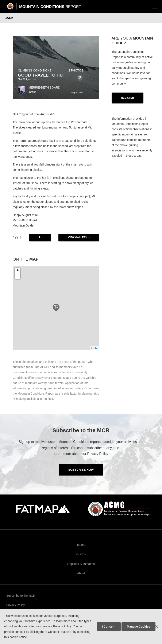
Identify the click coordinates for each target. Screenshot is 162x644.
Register (128, 98)
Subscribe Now (81, 470)
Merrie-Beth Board (44, 87)
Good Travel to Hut (42, 75)
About (81, 573)
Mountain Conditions (50, 7)
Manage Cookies (138, 627)
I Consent (109, 627)
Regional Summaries (81, 564)
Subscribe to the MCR (21, 596)
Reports (81, 545)
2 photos (76, 70)
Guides (81, 554)
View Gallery (78, 237)
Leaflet (95, 348)
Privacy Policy (98, 454)
